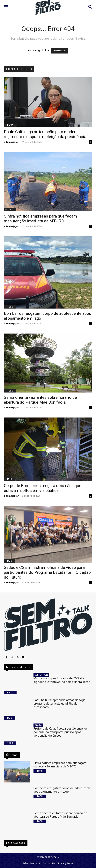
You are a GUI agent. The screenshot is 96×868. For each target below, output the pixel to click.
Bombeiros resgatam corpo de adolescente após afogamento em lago (62, 790)
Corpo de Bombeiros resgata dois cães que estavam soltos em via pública (43, 488)
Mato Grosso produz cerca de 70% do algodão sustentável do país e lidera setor (62, 680)
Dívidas (38, 725)
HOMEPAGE (60, 51)
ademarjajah (12, 142)
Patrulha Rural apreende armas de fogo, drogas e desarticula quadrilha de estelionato (60, 703)
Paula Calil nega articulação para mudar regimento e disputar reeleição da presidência (45, 134)
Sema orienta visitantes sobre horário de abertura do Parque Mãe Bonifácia (40, 400)
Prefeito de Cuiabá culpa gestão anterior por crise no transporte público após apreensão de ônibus (60, 732)
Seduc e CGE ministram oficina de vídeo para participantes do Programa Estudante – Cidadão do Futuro (47, 572)
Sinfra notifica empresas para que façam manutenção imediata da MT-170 (40, 219)
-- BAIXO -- (10, 125)
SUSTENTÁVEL (41, 675)
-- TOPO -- (10, 210)
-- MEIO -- (10, 479)
